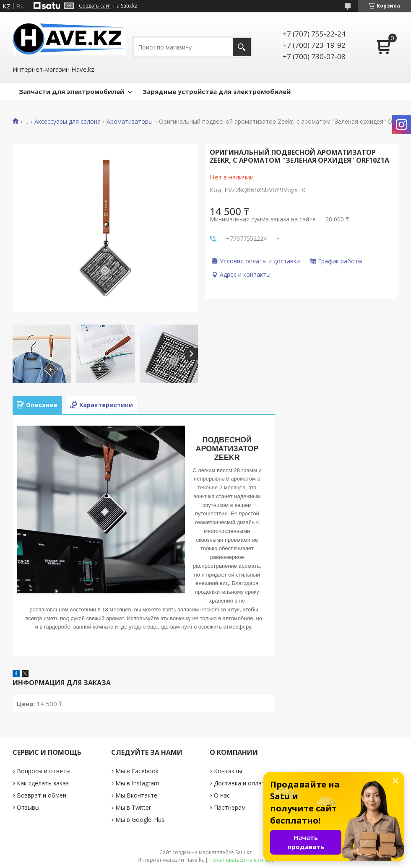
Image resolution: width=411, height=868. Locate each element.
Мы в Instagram (137, 783)
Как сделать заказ (43, 783)
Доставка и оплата (241, 783)
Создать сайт (95, 6)
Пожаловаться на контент (241, 860)
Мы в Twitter (133, 807)
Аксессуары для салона (68, 122)
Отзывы (28, 807)
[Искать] (242, 47)
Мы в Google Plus (140, 820)
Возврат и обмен (42, 795)
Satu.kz (243, 852)
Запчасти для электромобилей (72, 91)
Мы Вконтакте (136, 795)
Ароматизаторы (130, 122)
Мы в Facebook (137, 771)
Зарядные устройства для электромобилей (217, 91)
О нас (222, 795)
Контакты (228, 771)
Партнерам (230, 807)
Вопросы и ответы (44, 771)
